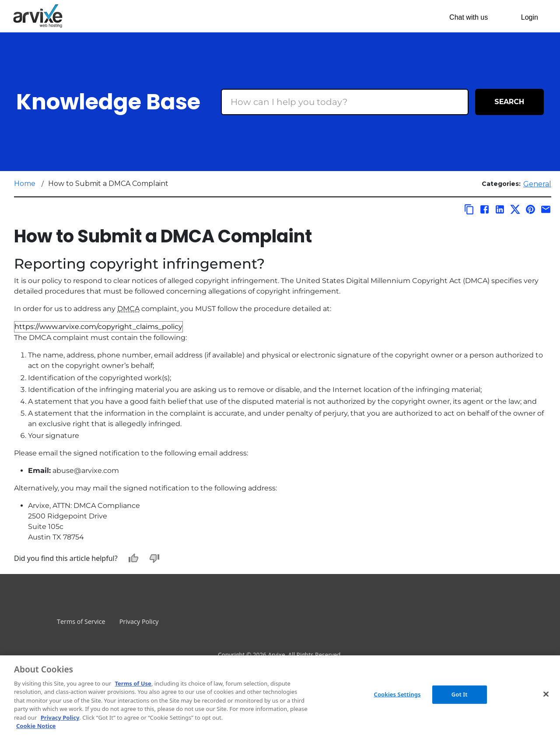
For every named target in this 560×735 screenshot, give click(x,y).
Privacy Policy (139, 621)
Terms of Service (81, 621)
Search (509, 102)
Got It (460, 694)
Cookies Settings (397, 694)
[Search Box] (345, 102)
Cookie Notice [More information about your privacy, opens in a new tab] (36, 726)
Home (25, 184)
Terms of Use (133, 683)
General (537, 184)
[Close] (546, 694)
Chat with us (469, 17)
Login (530, 17)
